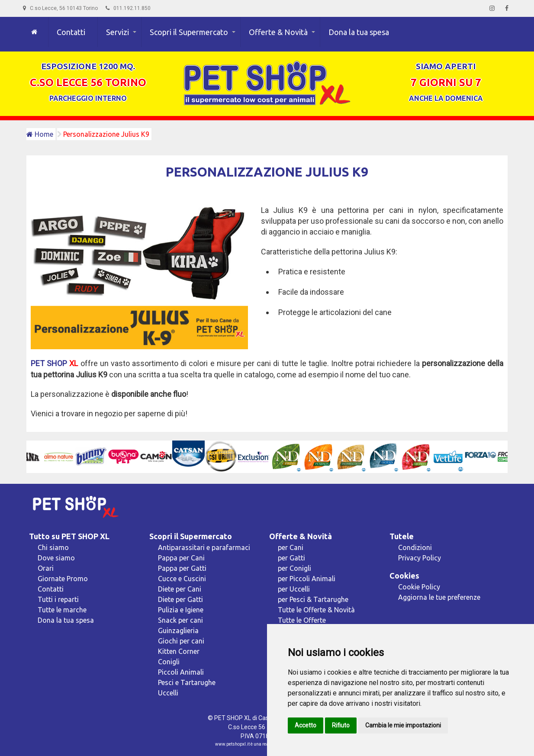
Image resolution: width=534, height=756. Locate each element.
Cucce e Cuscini (182, 579)
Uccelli (168, 693)
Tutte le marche (62, 610)
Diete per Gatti (180, 599)
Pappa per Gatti (182, 568)
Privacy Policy (420, 558)
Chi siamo (53, 547)
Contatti (71, 32)
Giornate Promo (63, 579)
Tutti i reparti (58, 599)
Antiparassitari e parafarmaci (204, 547)
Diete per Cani (180, 589)
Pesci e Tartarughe (187, 682)
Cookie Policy (419, 587)
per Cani (291, 547)
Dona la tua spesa (359, 32)
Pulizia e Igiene (181, 610)
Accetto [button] (306, 725)
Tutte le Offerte (302, 620)
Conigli (169, 662)
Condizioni (415, 547)
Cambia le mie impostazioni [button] (403, 725)
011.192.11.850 (128, 8)
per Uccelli (294, 589)
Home (40, 134)
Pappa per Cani (181, 558)
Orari (46, 568)
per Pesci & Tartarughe (313, 599)
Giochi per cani (181, 641)
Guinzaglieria (178, 631)
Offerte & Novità (278, 32)
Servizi (117, 32)
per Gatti (291, 558)
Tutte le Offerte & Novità (316, 610)
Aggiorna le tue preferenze (439, 597)
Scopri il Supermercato (189, 32)
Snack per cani (180, 620)
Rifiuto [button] (341, 725)
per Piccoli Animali (307, 579)
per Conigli (294, 568)
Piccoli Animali (181, 672)
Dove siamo (56, 558)
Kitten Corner (179, 651)
